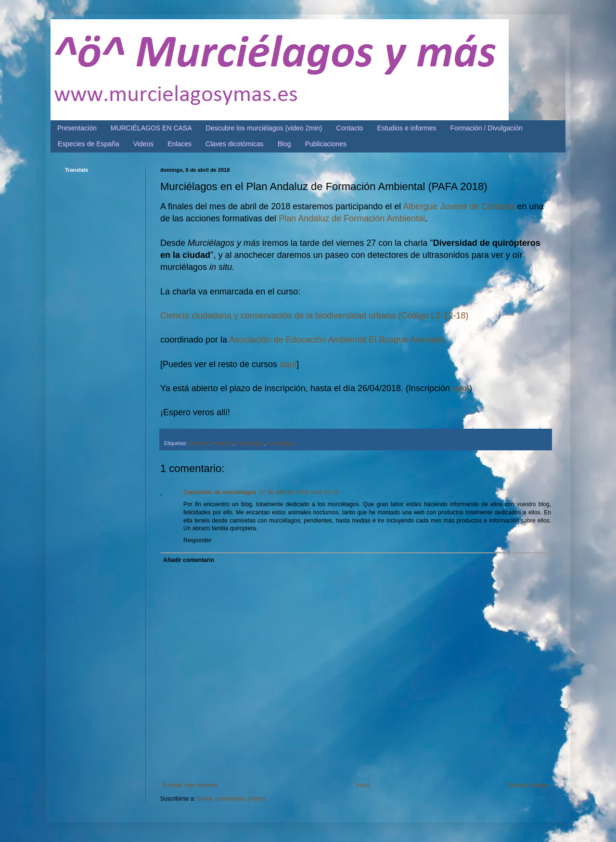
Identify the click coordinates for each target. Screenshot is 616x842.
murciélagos (281, 443)
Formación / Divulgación (487, 128)
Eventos (198, 443)
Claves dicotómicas (235, 144)
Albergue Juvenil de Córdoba (459, 206)
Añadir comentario (189, 560)
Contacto (350, 128)
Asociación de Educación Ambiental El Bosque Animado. (338, 340)
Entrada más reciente (190, 785)
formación (222, 443)
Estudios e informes (407, 128)
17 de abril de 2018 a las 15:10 (299, 492)
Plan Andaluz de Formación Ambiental (352, 218)
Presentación (77, 128)
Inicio (363, 785)
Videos (144, 144)
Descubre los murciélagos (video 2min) (264, 128)
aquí (288, 364)
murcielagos (250, 443)
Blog (284, 144)
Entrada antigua (528, 785)
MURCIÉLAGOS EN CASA (151, 128)
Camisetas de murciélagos (220, 492)
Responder (198, 540)
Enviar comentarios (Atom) (231, 799)
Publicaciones (326, 144)
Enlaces (180, 144)
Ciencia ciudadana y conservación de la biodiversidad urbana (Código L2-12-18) (314, 316)
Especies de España (89, 144)
